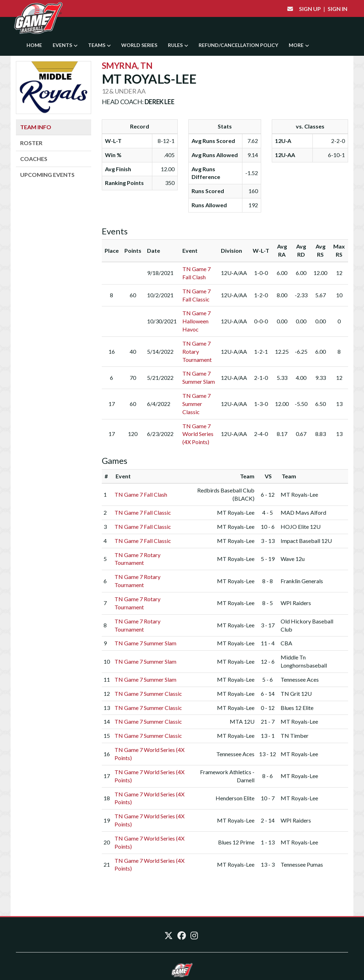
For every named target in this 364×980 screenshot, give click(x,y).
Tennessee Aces (300, 679)
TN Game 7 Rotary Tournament (197, 351)
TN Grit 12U (296, 694)
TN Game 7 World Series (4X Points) (198, 434)
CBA (286, 643)
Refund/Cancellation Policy (238, 45)
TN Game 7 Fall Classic (143, 512)
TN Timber (295, 736)
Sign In (337, 9)
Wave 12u (293, 559)
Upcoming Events (47, 175)
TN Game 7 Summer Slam (145, 643)
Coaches (34, 159)
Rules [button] (178, 45)
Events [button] (65, 45)
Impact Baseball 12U (306, 541)
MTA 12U (242, 721)
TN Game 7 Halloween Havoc (196, 321)
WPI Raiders (296, 603)
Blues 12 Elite (297, 708)
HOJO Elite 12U (301, 527)
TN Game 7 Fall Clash (141, 494)
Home (34, 45)
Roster (31, 143)
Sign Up (310, 9)
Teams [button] (99, 45)
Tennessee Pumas (302, 864)
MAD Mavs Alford (303, 512)
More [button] (299, 45)
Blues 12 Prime (236, 842)
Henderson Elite (235, 798)
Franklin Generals (302, 581)
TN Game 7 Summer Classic (196, 404)
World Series (139, 45)
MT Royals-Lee (299, 494)
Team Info (36, 127)
